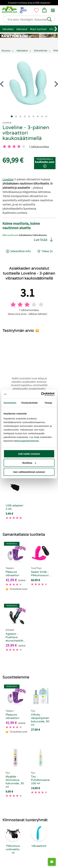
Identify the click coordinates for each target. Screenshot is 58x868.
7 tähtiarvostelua (39, 147)
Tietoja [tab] (48, 403)
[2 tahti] (9, 146)
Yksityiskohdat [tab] (29, 403)
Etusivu (6, 51)
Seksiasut (22, 29)
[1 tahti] (4, 146)
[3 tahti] (14, 146)
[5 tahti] (24, 146)
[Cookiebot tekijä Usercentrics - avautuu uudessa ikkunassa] (41, 394)
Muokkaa (29, 463)
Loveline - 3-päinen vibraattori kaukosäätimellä (26, 133)
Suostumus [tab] (10, 403)
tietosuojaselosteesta (26, 441)
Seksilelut (8, 29)
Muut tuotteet (38, 29)
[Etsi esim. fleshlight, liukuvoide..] (30, 19)
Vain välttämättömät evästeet (29, 472)
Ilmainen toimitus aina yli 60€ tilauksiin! (29, 3)
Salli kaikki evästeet (29, 454)
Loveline (7, 122)
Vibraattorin (10, 235)
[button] (49, 19)
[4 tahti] (19, 146)
